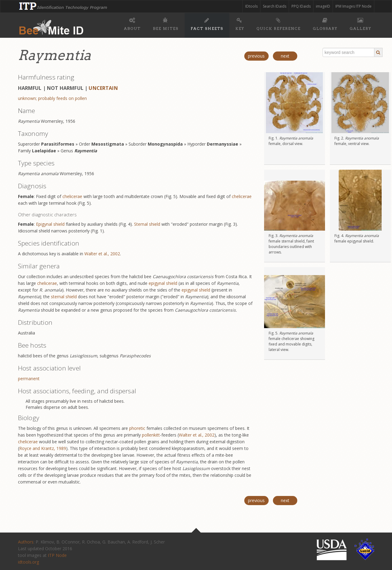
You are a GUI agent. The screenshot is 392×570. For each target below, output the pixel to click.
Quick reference (279, 23)
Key (240, 23)
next (285, 56)
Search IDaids (275, 6)
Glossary (325, 23)
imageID (323, 6)
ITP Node (57, 555)
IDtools (251, 6)
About (132, 23)
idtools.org (28, 562)
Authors (26, 542)
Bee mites (166, 23)
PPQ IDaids (301, 6)
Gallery (360, 23)
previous (256, 56)
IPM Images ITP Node (353, 6)
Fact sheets (207, 23)
